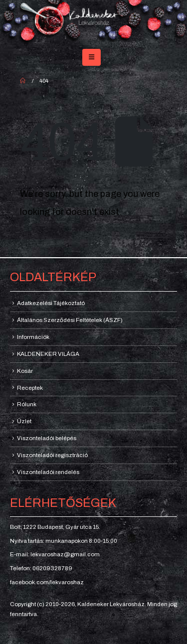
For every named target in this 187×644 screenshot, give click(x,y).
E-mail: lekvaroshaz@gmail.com (55, 554)
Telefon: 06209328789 (41, 568)
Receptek (30, 388)
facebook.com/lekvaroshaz (47, 582)
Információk (33, 337)
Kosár (25, 371)
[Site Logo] (93, 22)
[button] (92, 57)
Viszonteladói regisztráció (52, 455)
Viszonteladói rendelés (48, 472)
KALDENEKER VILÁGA (48, 354)
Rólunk (27, 404)
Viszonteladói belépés (47, 438)
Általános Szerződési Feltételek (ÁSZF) (70, 320)
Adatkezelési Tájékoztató (51, 303)
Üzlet (24, 421)
